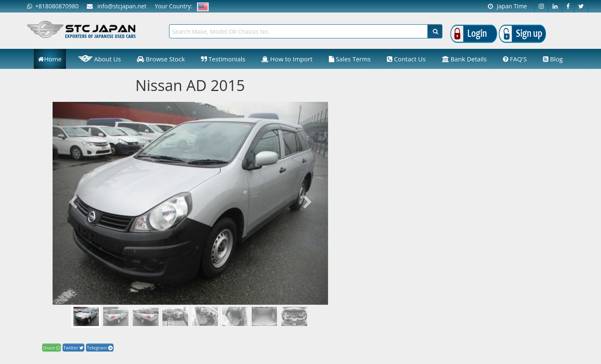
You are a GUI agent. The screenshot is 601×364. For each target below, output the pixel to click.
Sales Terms (350, 59)
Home (50, 59)
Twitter (74, 348)
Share (52, 348)
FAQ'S (515, 59)
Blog (553, 59)
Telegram (100, 348)
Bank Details (465, 59)
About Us (100, 58)
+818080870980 (53, 6)
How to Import (287, 59)
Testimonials (223, 59)
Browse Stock (161, 59)
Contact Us (406, 59)
